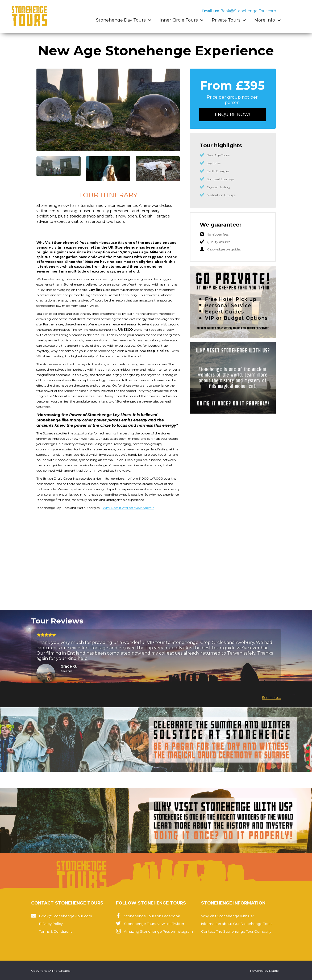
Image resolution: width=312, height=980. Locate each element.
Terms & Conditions (56, 931)
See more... (271, 698)
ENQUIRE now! (232, 114)
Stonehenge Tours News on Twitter (154, 924)
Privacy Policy (51, 924)
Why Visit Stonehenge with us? (227, 916)
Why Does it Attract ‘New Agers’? (128, 508)
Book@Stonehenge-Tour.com (66, 916)
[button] (124, 20)
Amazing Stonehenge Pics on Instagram (158, 931)
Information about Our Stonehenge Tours (237, 924)
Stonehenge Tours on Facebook (152, 916)
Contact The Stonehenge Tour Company (236, 931)
